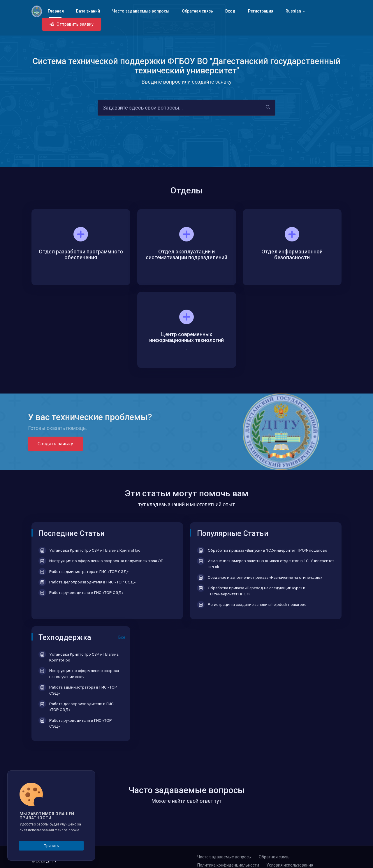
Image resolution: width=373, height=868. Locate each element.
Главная (56, 11)
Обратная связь (197, 11)
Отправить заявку (72, 24)
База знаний (88, 11)
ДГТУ (52, 861)
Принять (51, 846)
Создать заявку (56, 444)
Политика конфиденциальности (228, 865)
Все (122, 637)
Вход (230, 11)
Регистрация (261, 11)
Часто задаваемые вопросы (141, 11)
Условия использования (290, 865)
